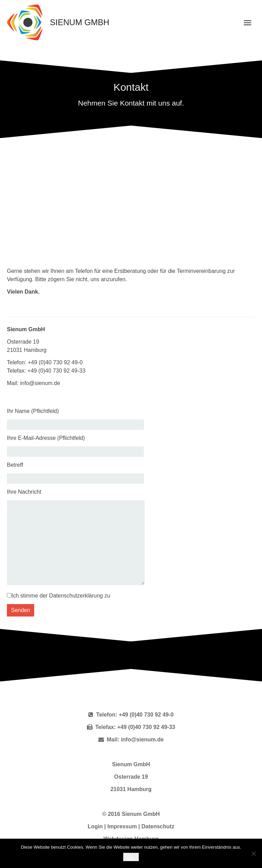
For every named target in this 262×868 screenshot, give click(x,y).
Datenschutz (158, 826)
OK (131, 858)
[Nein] (253, 854)
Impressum (122, 826)
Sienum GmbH (56, 22)
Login (95, 826)
